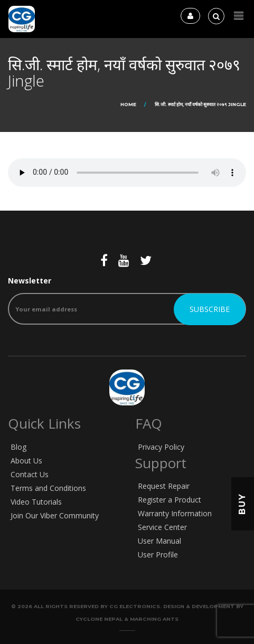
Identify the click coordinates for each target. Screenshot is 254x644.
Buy (242, 504)
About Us (26, 461)
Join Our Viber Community (55, 515)
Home (128, 104)
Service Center (162, 527)
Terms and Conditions (48, 488)
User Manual (159, 541)
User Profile (158, 555)
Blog (18, 447)
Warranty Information (175, 513)
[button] (239, 16)
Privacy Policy (161, 447)
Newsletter (127, 300)
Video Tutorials (36, 502)
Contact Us (30, 474)
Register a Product (170, 500)
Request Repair (164, 486)
